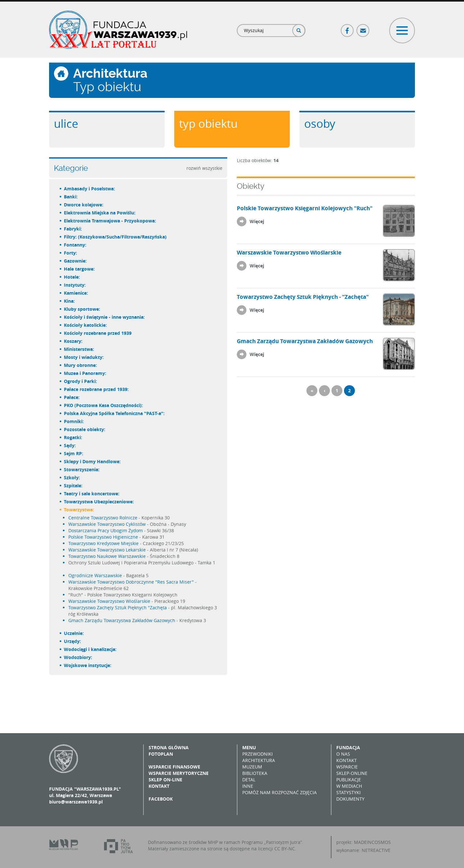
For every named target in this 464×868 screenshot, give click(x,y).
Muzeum (252, 767)
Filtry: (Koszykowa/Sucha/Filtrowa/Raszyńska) (116, 237)
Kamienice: (76, 293)
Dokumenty (350, 799)
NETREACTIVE (376, 850)
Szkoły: (72, 477)
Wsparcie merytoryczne (179, 773)
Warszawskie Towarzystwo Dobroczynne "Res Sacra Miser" (131, 582)
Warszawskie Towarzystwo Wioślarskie (109, 601)
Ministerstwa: (79, 349)
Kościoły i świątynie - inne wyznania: (105, 317)
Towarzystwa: (79, 510)
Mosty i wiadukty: (84, 357)
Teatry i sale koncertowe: (92, 494)
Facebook (348, 28)
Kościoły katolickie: (86, 325)
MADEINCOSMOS (372, 842)
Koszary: (73, 341)
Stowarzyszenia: (82, 469)
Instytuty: (75, 285)
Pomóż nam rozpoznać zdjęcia (279, 792)
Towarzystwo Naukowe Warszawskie (107, 556)
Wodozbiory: (78, 657)
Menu (249, 747)
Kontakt (159, 786)
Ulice (66, 123)
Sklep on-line (165, 780)
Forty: (71, 253)
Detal (249, 780)
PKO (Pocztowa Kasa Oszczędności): (104, 405)
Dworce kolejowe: (84, 205)
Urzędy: (73, 641)
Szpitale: (73, 486)
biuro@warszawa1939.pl (76, 802)
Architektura (259, 760)
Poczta (363, 28)
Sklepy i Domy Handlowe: (93, 461)
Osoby (320, 123)
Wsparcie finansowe (174, 767)
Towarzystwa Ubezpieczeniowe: (99, 502)
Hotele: (72, 277)
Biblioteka (255, 773)
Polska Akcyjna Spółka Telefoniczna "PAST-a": (115, 413)
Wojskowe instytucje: (88, 665)
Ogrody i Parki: (81, 381)
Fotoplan (161, 754)
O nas (343, 754)
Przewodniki (258, 754)
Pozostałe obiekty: (85, 429)
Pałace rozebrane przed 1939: (97, 389)
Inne (248, 786)
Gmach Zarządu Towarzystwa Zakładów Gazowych (122, 620)
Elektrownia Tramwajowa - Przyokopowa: (110, 221)
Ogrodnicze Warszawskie (95, 575)
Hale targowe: (80, 269)
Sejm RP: (74, 453)
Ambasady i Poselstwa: (90, 189)
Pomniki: (74, 421)
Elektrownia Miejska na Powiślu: (100, 213)
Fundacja (348, 747)
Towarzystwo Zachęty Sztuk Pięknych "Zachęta (118, 608)
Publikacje (349, 780)
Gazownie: (76, 261)
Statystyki (348, 792)
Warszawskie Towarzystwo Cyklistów (107, 524)
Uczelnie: (74, 633)
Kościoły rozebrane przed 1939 (98, 333)
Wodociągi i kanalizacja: (90, 649)
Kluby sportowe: (82, 309)
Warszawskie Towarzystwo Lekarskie (107, 550)
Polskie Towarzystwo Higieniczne (103, 537)
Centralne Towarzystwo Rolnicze (103, 518)
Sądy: (70, 445)
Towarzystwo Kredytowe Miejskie (103, 543)
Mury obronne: (81, 365)
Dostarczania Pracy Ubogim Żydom (106, 530)
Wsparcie (347, 767)
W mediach (349, 786)
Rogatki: (73, 437)
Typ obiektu (208, 123)
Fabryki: (73, 229)
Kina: (70, 301)
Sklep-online (352, 773)
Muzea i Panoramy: (85, 373)
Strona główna (169, 747)
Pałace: (72, 397)
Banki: (71, 197)
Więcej (257, 221)
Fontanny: (75, 245)
